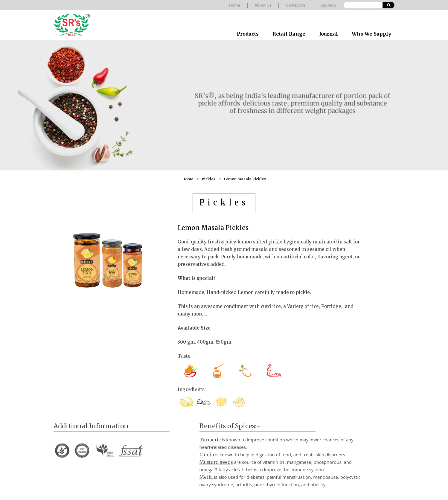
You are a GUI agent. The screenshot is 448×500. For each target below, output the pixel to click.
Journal (329, 34)
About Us (263, 5)
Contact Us (296, 5)
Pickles (209, 179)
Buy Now (328, 5)
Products (248, 34)
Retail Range (289, 34)
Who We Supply (371, 34)
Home (235, 5)
